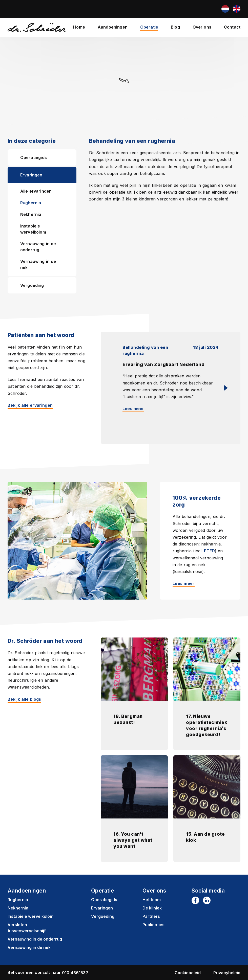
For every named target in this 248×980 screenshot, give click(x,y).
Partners (151, 916)
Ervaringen (31, 175)
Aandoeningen (113, 27)
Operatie (149, 27)
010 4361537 (75, 972)
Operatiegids (34, 157)
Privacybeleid (227, 972)
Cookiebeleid (188, 972)
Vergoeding (32, 285)
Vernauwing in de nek (38, 264)
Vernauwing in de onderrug (38, 247)
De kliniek (152, 908)
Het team (152, 899)
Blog (175, 27)
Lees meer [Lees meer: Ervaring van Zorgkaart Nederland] (133, 408)
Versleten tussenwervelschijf (27, 927)
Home (79, 27)
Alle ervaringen (36, 191)
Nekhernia (31, 214)
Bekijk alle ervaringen (30, 405)
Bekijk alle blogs (24, 699)
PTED (209, 551)
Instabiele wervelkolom (33, 229)
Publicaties (153, 924)
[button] (68, 175)
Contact (232, 27)
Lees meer (184, 583)
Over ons (202, 27)
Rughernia (31, 203)
